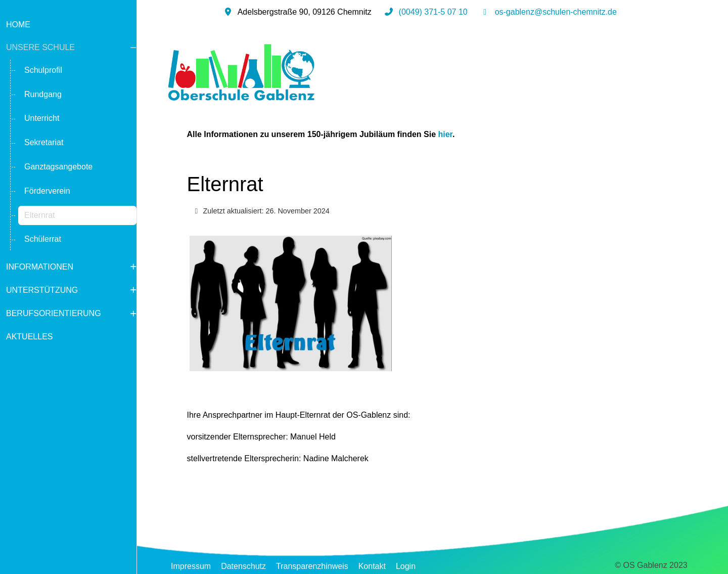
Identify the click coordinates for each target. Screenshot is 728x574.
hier (445, 134)
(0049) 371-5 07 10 (433, 12)
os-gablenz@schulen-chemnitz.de (556, 12)
